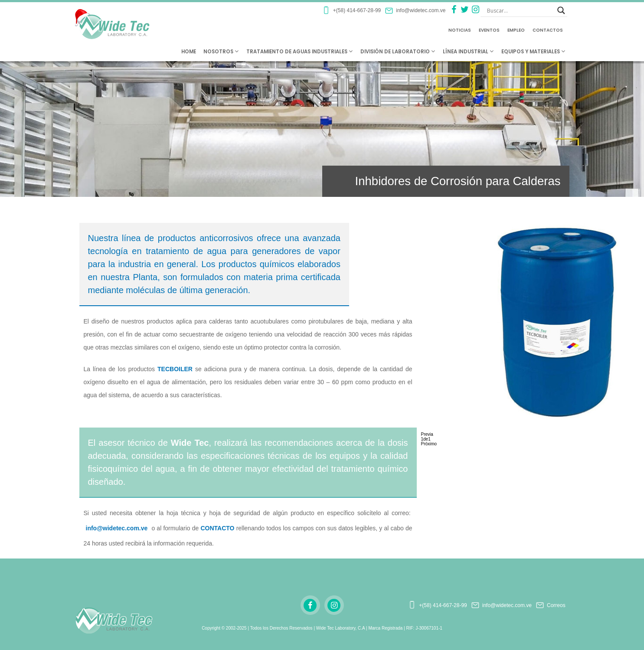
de (426, 439)
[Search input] (520, 10)
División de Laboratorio (398, 52)
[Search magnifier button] (561, 10)
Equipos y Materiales (533, 52)
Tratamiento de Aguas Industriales (299, 52)
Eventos (489, 30)
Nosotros (221, 52)
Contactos (548, 30)
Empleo (516, 30)
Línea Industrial (468, 52)
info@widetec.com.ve (117, 528)
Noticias (460, 30)
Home (189, 52)
